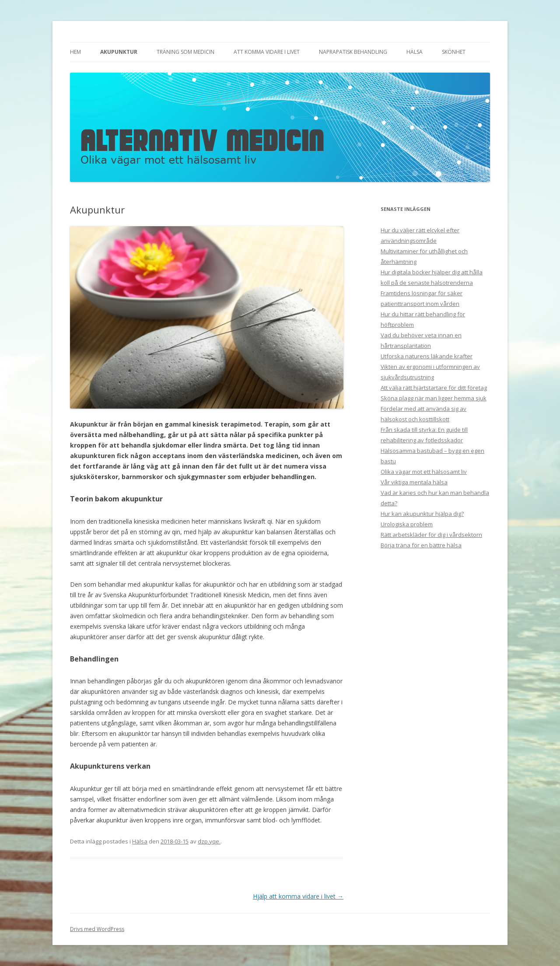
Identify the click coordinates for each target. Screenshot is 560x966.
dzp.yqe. (209, 841)
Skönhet (454, 52)
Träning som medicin (185, 52)
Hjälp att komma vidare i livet (298, 896)
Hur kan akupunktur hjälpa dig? (422, 514)
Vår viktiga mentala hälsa (414, 482)
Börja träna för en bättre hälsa (421, 545)
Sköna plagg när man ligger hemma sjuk (434, 398)
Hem (75, 52)
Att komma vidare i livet (267, 52)
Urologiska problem (407, 524)
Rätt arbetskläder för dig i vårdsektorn (431, 535)
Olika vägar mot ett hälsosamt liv (424, 472)
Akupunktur (119, 52)
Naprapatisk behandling (353, 52)
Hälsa (415, 52)
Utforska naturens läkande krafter (427, 356)
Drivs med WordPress (97, 929)
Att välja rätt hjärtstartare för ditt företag (434, 388)
